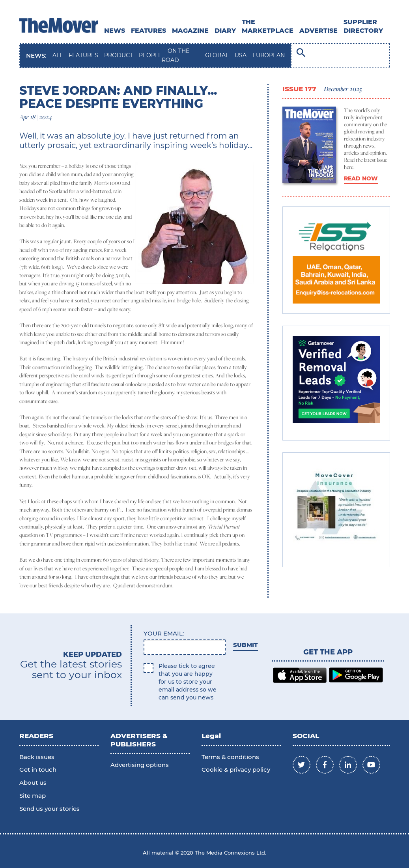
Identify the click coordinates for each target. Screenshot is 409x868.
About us (33, 783)
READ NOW (361, 178)
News (115, 31)
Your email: (164, 633)
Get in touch (38, 770)
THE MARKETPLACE (268, 26)
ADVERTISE (318, 31)
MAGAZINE (190, 31)
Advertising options (140, 765)
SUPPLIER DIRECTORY (363, 26)
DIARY (225, 31)
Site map (33, 796)
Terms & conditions (230, 757)
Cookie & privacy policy (236, 770)
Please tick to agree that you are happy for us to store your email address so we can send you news (188, 682)
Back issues (37, 757)
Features (148, 31)
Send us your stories (49, 809)
